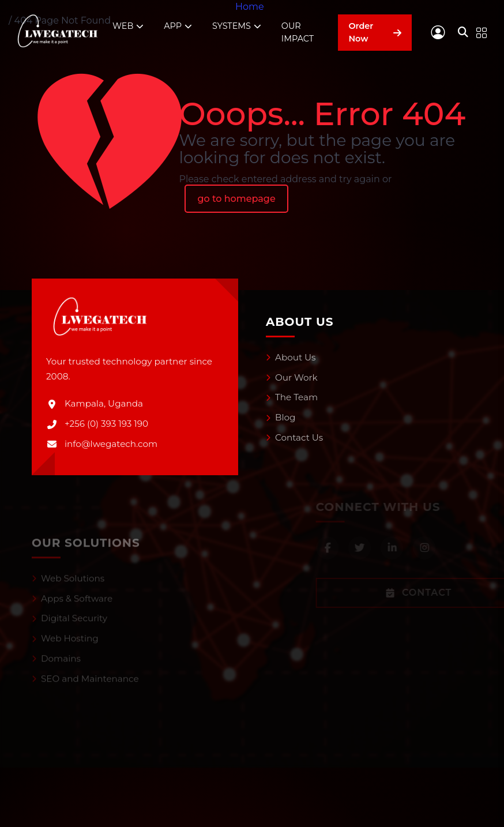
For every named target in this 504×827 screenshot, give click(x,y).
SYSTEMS (237, 26)
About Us (291, 357)
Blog (281, 417)
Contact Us (294, 437)
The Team (292, 397)
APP (178, 26)
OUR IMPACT (298, 32)
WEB (128, 26)
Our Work (292, 377)
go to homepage (236, 199)
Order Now (375, 32)
